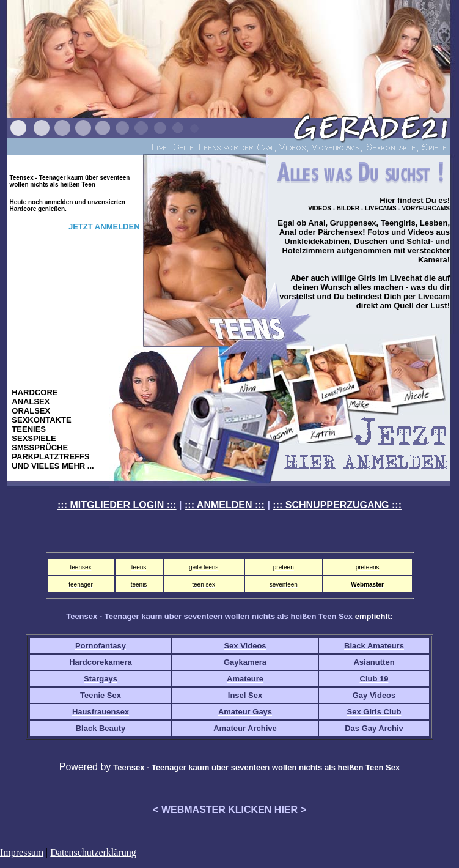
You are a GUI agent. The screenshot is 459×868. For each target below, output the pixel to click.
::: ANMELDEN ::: (225, 505)
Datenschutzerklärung (93, 852)
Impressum (22, 852)
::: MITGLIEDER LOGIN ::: (117, 505)
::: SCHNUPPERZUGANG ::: (337, 505)
